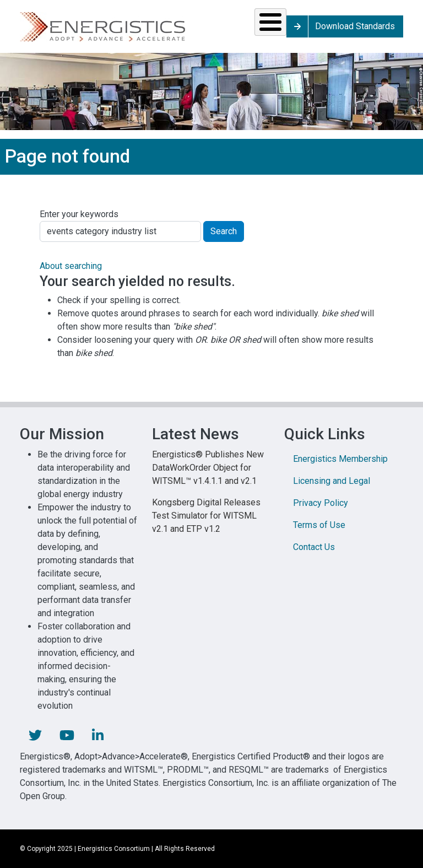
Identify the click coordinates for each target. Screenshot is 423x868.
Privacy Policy (321, 503)
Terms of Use (319, 525)
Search (224, 231)
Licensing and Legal (332, 481)
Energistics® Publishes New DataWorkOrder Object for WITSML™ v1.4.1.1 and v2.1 (208, 468)
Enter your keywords (79, 214)
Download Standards (355, 26)
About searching (71, 266)
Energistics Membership (340, 459)
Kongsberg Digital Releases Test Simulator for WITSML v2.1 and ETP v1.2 (206, 516)
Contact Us (314, 547)
